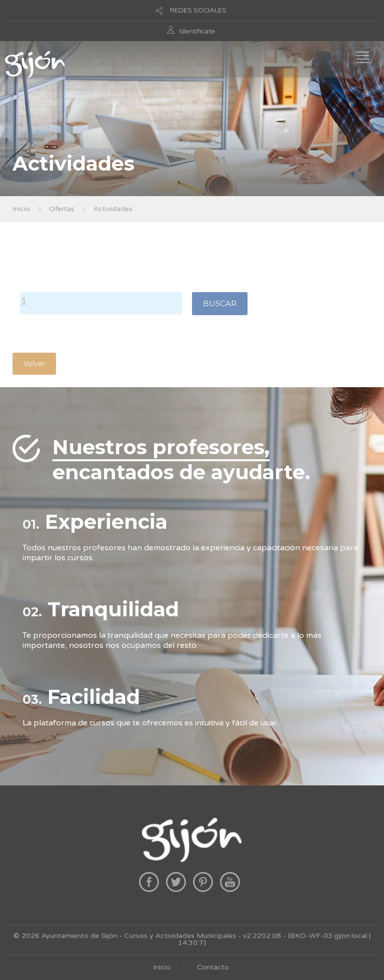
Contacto (213, 967)
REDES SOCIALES (198, 11)
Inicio (21, 209)
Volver (34, 364)
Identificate (197, 32)
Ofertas (62, 209)
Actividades (113, 209)
